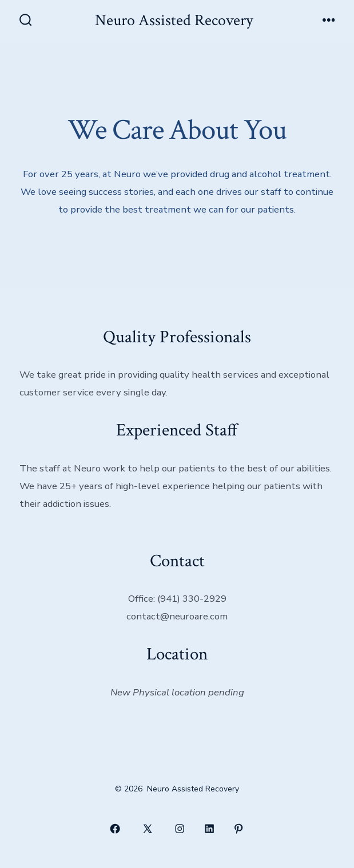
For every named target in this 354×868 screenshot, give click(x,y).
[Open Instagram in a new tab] (180, 829)
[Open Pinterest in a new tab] (239, 829)
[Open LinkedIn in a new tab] (209, 829)
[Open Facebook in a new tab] (116, 829)
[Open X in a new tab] (147, 829)
